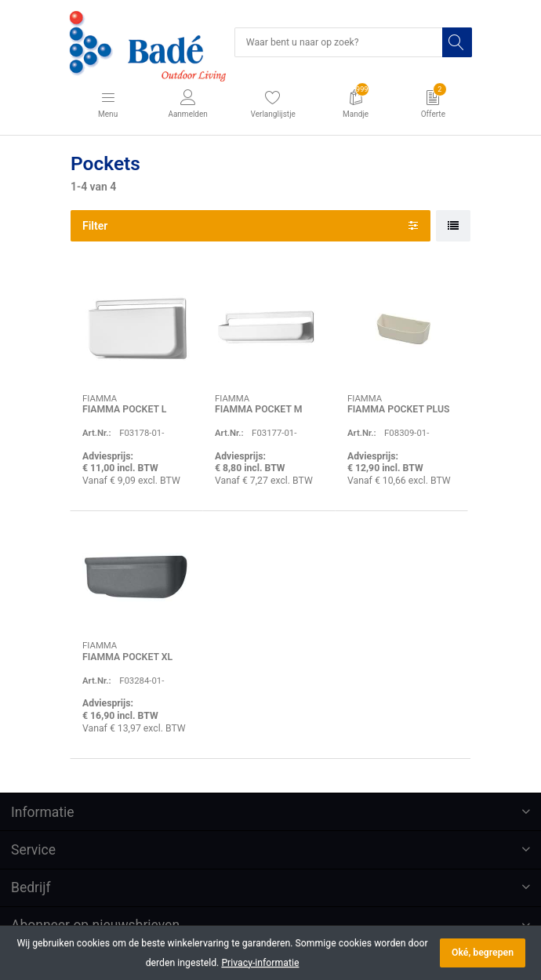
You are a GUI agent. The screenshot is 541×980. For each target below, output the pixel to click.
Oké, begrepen (483, 953)
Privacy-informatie (260, 963)
